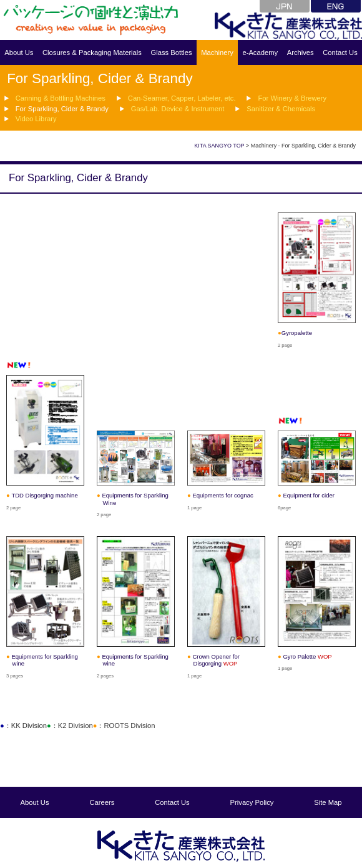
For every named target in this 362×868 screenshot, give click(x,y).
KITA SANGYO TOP (219, 146)
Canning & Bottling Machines (61, 98)
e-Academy (260, 52)
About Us (19, 52)
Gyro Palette (307, 656)
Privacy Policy (252, 802)
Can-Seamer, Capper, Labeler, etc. (181, 98)
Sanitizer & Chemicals (281, 108)
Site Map (328, 802)
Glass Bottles (171, 52)
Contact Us (340, 52)
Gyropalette (297, 333)
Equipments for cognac (223, 495)
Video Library (36, 119)
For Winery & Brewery (292, 98)
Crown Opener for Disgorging (216, 660)
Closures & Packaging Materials (92, 52)
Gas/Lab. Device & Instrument (177, 108)
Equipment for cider (309, 495)
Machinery (217, 52)
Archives (301, 52)
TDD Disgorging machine (44, 495)
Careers (102, 802)
